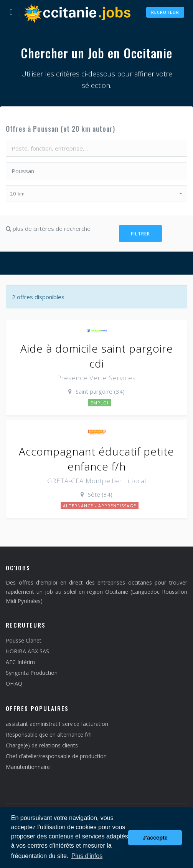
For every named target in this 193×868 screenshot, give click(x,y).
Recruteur (165, 12)
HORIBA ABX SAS (27, 651)
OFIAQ (14, 683)
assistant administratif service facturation (57, 724)
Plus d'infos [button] (87, 856)
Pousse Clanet (24, 640)
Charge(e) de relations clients (42, 745)
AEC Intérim (20, 662)
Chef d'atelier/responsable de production (56, 756)
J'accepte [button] (155, 838)
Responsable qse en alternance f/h (49, 735)
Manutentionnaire (28, 767)
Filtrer (140, 234)
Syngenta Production (32, 673)
